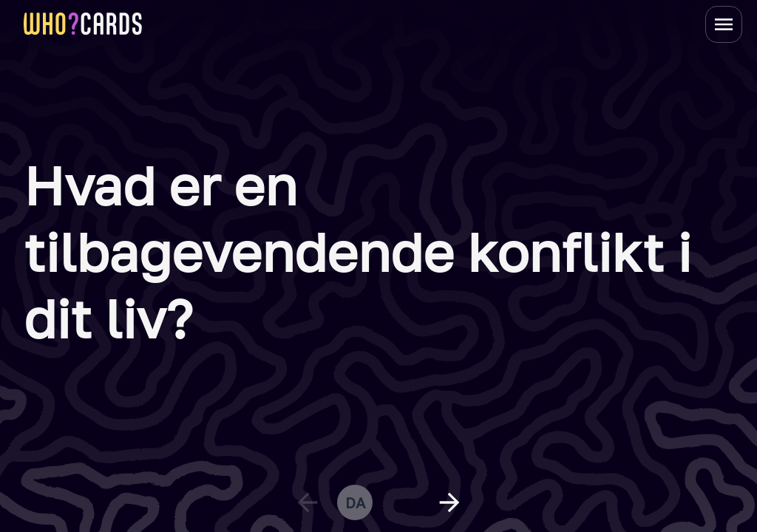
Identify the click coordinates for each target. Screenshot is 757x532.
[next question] (449, 502)
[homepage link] (83, 24)
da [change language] (355, 502)
